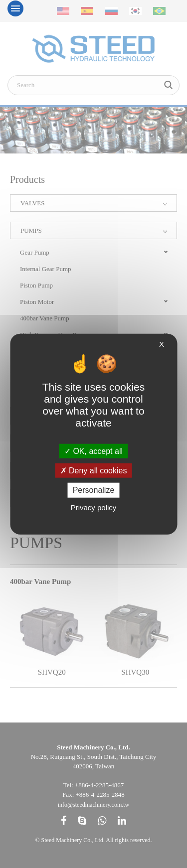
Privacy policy (94, 507)
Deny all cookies (94, 471)
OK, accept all (93, 451)
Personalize (94, 490)
